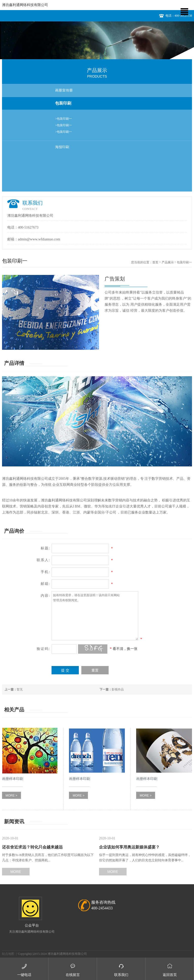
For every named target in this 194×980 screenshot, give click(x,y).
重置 (95, 670)
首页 (155, 262)
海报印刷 (62, 147)
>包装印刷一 (64, 119)
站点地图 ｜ (10, 954)
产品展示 (168, 262)
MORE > (11, 796)
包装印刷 (63, 103)
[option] (97, 40)
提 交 (65, 670)
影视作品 (112, 689)
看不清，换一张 (125, 649)
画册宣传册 (64, 90)
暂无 (14, 689)
